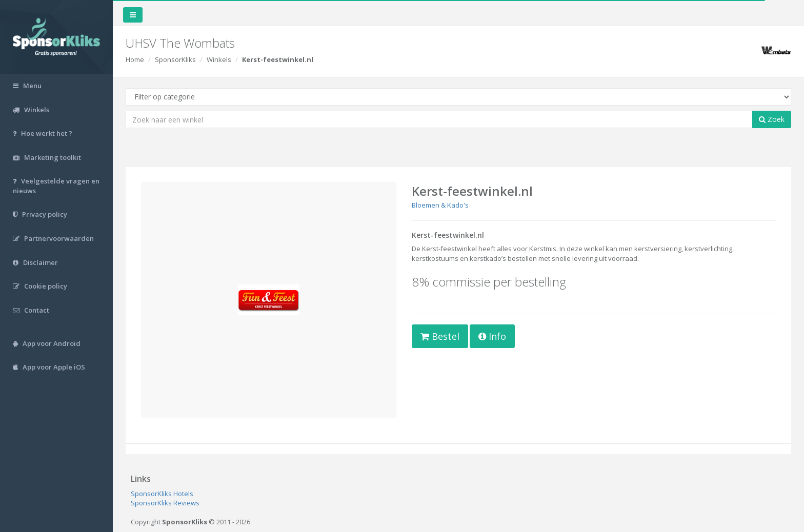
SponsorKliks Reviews (165, 503)
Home (135, 59)
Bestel (440, 336)
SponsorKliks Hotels (162, 494)
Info (492, 336)
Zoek (772, 119)
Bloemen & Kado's (440, 205)
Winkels (219, 59)
